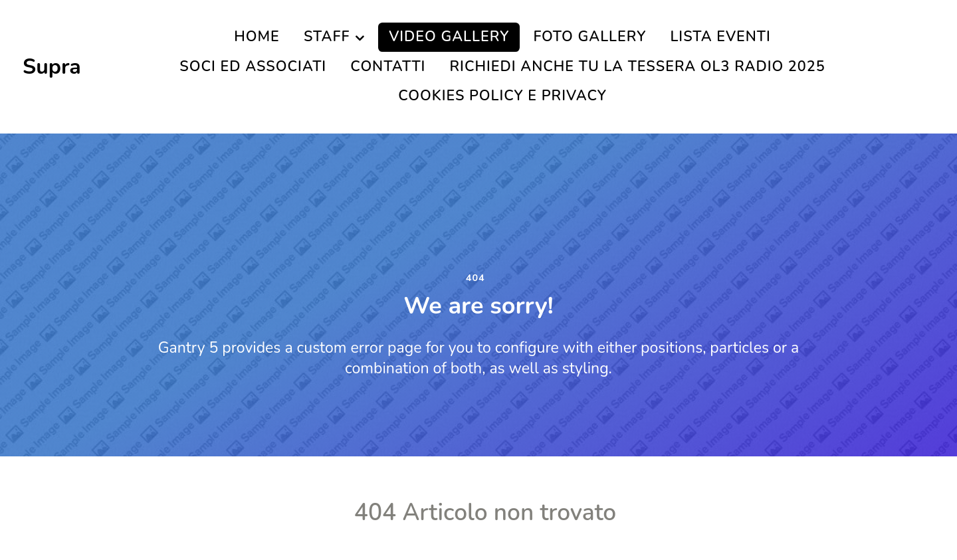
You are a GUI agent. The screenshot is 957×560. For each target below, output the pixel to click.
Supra (52, 67)
